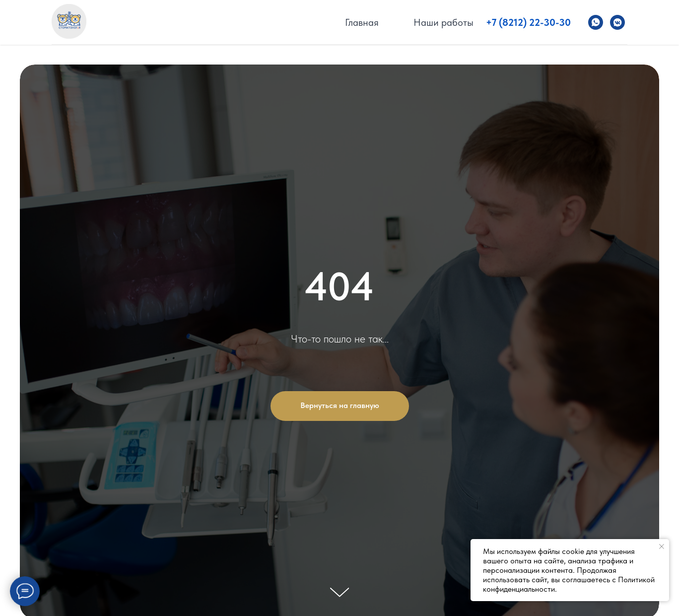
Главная (362, 22)
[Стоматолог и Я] (596, 22)
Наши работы (443, 22)
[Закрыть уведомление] (662, 547)
